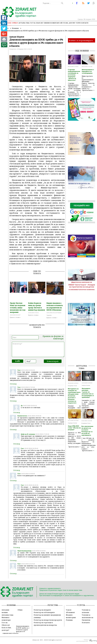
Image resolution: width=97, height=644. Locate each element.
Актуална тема (24, 23)
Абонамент (70, 612)
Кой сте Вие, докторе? (67, 23)
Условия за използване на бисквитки (88, 617)
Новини (9, 23)
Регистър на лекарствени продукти (48, 620)
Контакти (85, 23)
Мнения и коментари (52, 23)
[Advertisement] (82, 350)
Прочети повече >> (75, 96)
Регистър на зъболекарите (44, 612)
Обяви (20, 610)
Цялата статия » (15, 317)
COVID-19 (15, 23)
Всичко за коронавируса (81, 40)
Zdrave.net (36, 640)
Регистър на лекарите (42, 610)
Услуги (78, 23)
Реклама (69, 620)
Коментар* (38, 349)
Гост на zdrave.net (37, 23)
